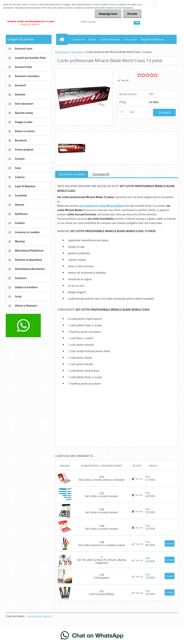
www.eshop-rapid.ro (39, 616)
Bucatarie (78, 52)
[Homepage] (63, 39)
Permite (132, 14)
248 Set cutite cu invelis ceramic (102, 527)
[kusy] (124, 112)
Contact (92, 39)
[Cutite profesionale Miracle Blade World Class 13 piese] (71, 135)
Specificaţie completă (72, 174)
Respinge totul (108, 14)
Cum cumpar (130, 39)
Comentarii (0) (101, 174)
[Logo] (30, 21)
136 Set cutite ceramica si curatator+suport (102, 544)
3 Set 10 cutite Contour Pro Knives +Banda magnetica (102, 560)
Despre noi (79, 39)
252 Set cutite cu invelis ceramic (102, 495)
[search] (137, 22)
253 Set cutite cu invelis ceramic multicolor (102, 478)
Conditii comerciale (110, 39)
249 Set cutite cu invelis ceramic (102, 511)
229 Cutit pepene (102, 576)
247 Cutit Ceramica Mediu (102, 593)
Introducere (62, 52)
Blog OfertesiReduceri (152, 39)
